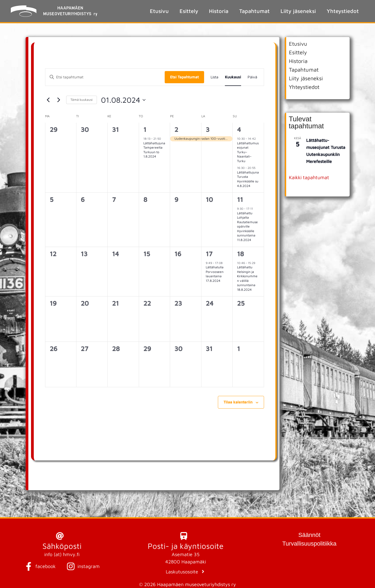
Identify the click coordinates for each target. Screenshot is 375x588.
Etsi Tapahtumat (184, 77)
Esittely (189, 11)
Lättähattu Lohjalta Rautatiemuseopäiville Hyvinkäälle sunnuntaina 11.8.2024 (247, 226)
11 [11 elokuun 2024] (240, 199)
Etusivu (159, 11)
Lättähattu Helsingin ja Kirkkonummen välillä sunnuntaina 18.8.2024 (247, 278)
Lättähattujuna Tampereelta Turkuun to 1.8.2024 (154, 150)
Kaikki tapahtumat (309, 177)
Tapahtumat (254, 11)
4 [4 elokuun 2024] (239, 129)
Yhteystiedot (343, 11)
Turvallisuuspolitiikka (309, 544)
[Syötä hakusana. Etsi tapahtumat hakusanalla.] (105, 77)
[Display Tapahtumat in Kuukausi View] (233, 77)
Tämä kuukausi (82, 100)
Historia (219, 11)
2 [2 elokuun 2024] (176, 129)
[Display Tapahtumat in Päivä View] (252, 77)
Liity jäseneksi (298, 11)
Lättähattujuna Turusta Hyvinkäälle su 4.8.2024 (248, 179)
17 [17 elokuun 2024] (209, 254)
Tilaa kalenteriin (238, 402)
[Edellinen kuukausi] (48, 100)
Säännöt (309, 535)
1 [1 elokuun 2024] (145, 129)
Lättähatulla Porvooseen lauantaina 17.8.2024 (215, 274)
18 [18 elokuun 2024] (240, 254)
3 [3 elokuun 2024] (208, 129)
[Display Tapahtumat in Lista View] (214, 77)
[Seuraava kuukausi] (59, 100)
